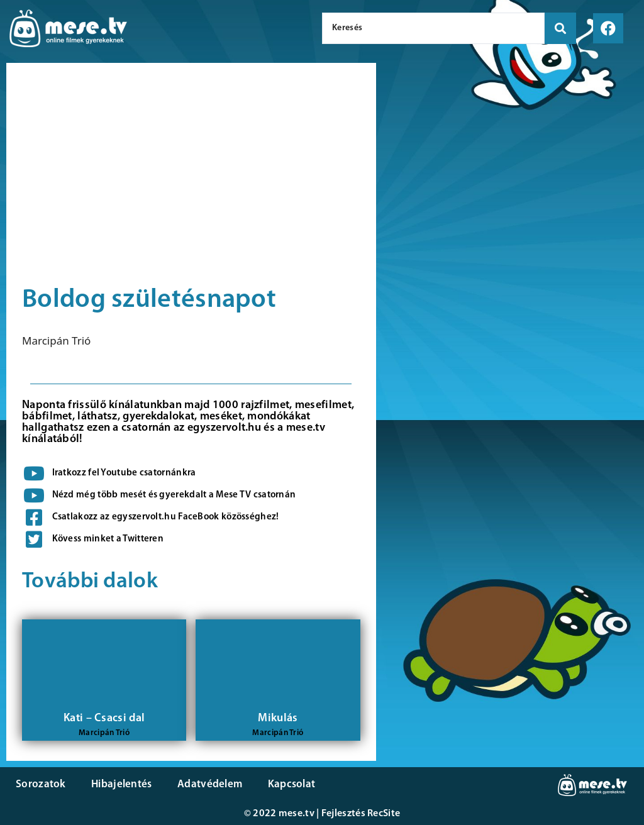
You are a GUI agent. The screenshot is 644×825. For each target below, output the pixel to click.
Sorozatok (41, 784)
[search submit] (560, 28)
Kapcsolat (291, 784)
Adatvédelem (209, 784)
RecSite (384, 814)
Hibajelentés (122, 784)
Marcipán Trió (56, 341)
